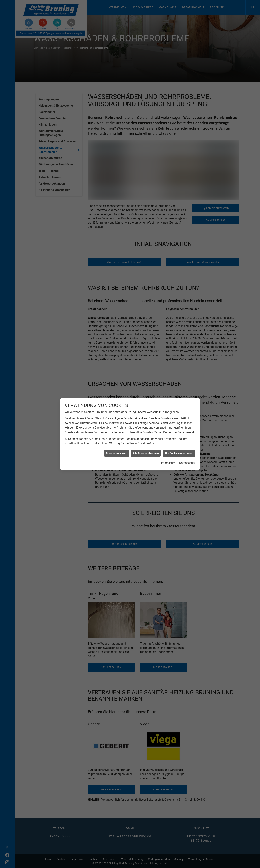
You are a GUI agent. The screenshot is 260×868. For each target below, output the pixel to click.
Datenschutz (187, 457)
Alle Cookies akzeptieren (179, 447)
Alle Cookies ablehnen (146, 447)
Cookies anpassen (117, 447)
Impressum (168, 457)
